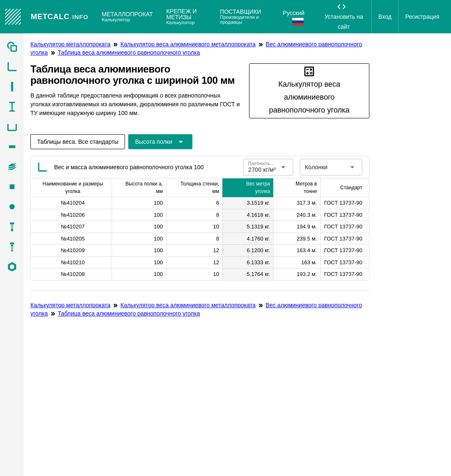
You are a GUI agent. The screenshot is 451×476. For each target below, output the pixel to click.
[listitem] (12, 47)
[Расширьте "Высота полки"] (160, 142)
